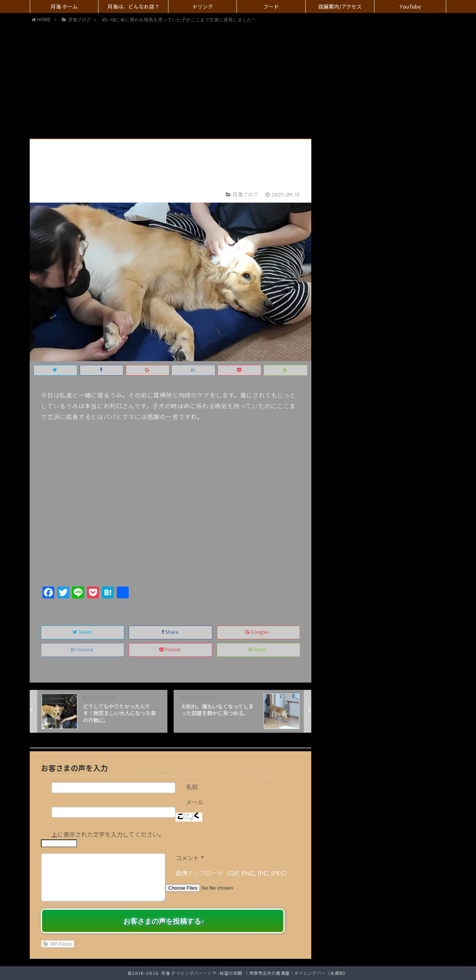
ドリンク (203, 7)
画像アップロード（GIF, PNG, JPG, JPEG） (233, 874)
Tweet (83, 632)
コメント (190, 858)
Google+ (258, 632)
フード (271, 7)
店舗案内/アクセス (340, 7)
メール (195, 803)
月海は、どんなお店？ (134, 7)
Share (171, 632)
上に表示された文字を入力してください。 (108, 835)
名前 (192, 787)
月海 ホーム (64, 7)
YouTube (410, 7)
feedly (258, 650)
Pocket (171, 650)
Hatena (83, 650)
